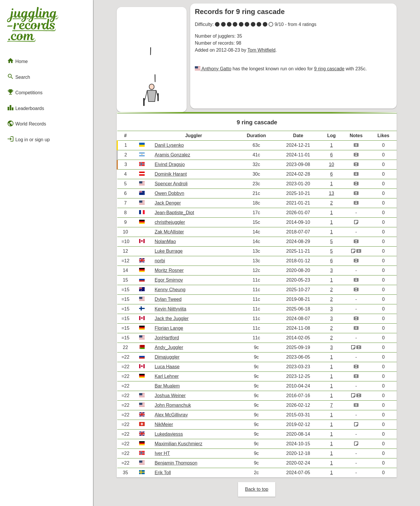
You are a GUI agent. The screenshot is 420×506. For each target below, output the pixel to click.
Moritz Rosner (169, 270)
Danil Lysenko (169, 145)
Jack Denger (168, 203)
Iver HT (162, 453)
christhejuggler (170, 222)
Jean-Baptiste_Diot (174, 213)
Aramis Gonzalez (172, 155)
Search (19, 76)
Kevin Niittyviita (170, 309)
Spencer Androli (171, 184)
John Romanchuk (173, 405)
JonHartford (167, 338)
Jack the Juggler (172, 319)
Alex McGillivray (171, 415)
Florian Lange (169, 328)
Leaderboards (26, 108)
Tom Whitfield (261, 50)
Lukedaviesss (169, 434)
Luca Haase (167, 367)
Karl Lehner (167, 376)
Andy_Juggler (169, 347)
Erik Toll (163, 473)
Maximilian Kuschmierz (178, 444)
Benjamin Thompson (176, 463)
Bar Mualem (167, 386)
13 (332, 193)
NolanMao (165, 241)
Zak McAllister (169, 232)
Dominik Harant (171, 174)
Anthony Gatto (216, 69)
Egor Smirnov (169, 280)
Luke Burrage (169, 251)
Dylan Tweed (168, 299)
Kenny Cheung (170, 290)
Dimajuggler (167, 357)
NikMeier (164, 424)
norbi (160, 261)
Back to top (257, 489)
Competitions (25, 92)
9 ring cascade (329, 69)
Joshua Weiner (170, 396)
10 (332, 164)
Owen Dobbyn (169, 193)
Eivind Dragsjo (170, 164)
